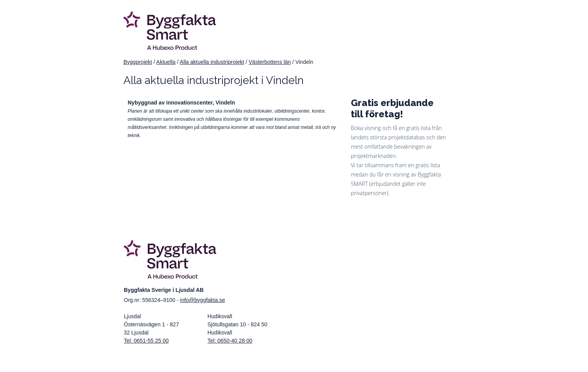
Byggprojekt (138, 62)
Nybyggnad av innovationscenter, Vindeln (181, 103)
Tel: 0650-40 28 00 (230, 341)
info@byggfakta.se (203, 300)
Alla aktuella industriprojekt (212, 62)
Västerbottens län (270, 62)
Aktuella (166, 62)
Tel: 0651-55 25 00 (146, 341)
